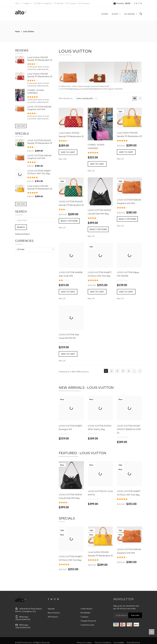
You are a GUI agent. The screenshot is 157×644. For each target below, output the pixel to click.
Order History (86, 602)
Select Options (69, 226)
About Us (138, 639)
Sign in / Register (45, 3)
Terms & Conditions (103, 636)
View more (21, 126)
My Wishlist (86, 606)
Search (21, 212)
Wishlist (60, 3)
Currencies (24, 241)
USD (18, 3)
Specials (51, 602)
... (134, 368)
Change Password (88, 614)
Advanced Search (22, 234)
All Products (53, 610)
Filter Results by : (66, 98)
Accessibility (119, 636)
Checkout (86, 3)
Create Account (87, 618)
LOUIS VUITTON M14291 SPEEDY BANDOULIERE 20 (129, 426)
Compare (73, 3)
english (28, 3)
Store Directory (133, 636)
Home (17, 31)
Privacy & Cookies (84, 636)
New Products (54, 606)
